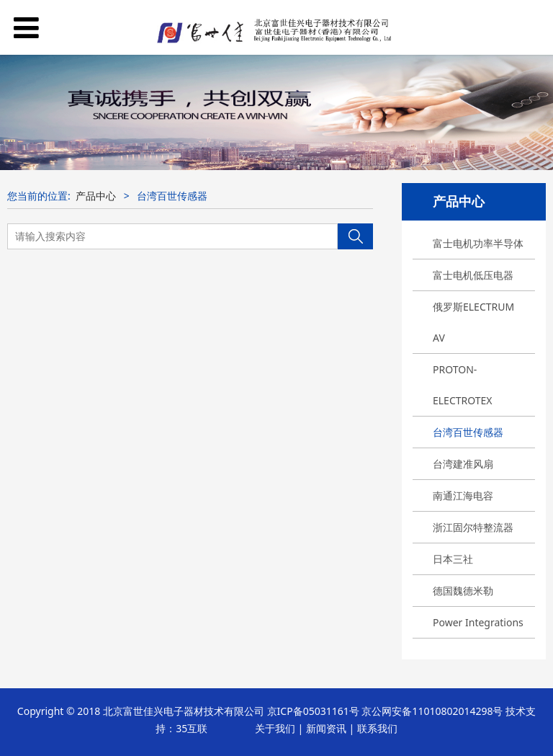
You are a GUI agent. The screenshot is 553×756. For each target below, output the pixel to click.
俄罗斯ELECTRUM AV (473, 322)
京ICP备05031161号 (313, 711)
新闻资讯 (326, 728)
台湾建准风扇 (463, 464)
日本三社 (453, 559)
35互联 (192, 728)
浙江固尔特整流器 (473, 527)
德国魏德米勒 (463, 591)
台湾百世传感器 (468, 432)
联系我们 (377, 728)
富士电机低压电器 (473, 275)
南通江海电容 (463, 495)
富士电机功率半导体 (478, 243)
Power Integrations (478, 622)
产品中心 (96, 196)
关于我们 (275, 728)
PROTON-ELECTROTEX (463, 385)
